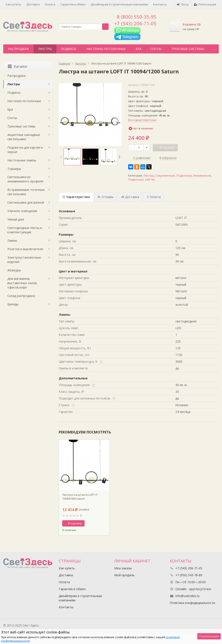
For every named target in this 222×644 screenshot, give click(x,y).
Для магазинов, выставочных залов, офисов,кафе (22, 283)
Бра (139, 49)
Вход (183, 4)
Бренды (13, 304)
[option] (72, 157)
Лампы (12, 241)
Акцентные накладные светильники (24, 137)
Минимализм (202, 176)
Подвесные (184, 176)
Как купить (14, 4)
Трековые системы (188, 49)
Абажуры (14, 270)
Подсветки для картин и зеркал (25, 150)
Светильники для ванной (26, 202)
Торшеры (14, 169)
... (214, 49)
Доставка (33, 4)
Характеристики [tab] (76, 197)
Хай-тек (150, 180)
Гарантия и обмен (73, 4)
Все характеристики (142, 120)
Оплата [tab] (154, 197)
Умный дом (16, 219)
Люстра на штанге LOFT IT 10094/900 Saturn (80, 497)
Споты (156, 49)
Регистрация (205, 4)
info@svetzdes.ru (187, 596)
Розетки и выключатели (25, 249)
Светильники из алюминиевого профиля (25, 179)
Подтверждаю (209, 636)
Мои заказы (123, 568)
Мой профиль (124, 575)
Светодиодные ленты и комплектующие (25, 230)
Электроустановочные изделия (24, 260)
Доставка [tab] (130, 197)
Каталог (18, 66)
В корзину (73, 523)
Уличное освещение (22, 211)
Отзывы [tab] (105, 197)
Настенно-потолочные (106, 49)
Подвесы (69, 49)
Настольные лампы (22, 160)
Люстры (45, 49)
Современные (165, 176)
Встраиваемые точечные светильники (26, 192)
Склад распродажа (21, 296)
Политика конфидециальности (192, 603)
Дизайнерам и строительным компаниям (119, 4)
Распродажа (18, 49)
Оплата (50, 4)
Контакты (160, 4)
